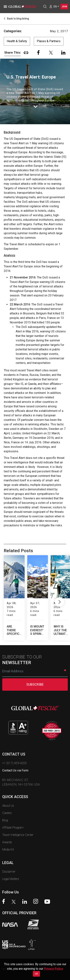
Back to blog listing (16, 19)
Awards (7, 834)
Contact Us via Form (15, 763)
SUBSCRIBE (35, 677)
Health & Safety (17, 41)
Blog (5, 812)
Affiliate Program (13, 820)
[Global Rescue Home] (24, 7)
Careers (7, 805)
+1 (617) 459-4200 (14, 755)
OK (36, 974)
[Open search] (45, 7)
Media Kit (8, 842)
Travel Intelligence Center (18, 827)
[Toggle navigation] (5, 7)
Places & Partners (49, 41)
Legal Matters (11, 871)
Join (64, 7)
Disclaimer (9, 864)
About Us (8, 798)
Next (59, 598)
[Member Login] (51, 6)
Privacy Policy (53, 969)
